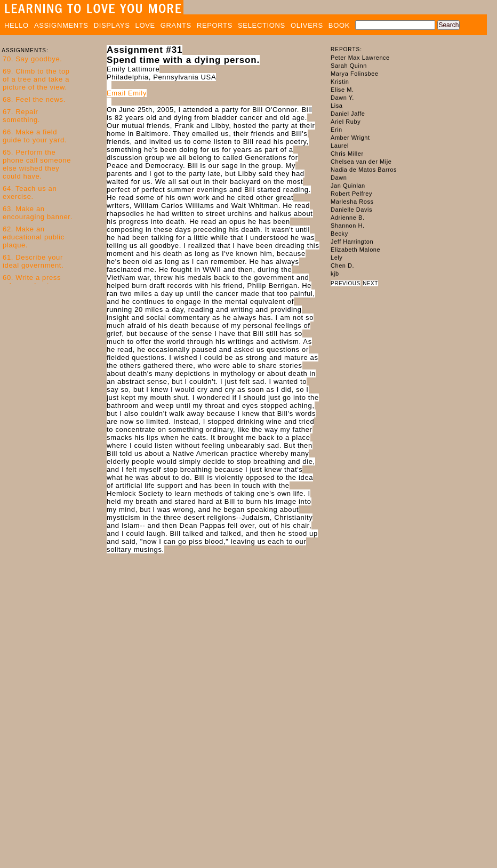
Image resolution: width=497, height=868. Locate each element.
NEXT (370, 283)
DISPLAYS (112, 25)
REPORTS (215, 25)
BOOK (339, 25)
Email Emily (127, 93)
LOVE (145, 25)
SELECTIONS (262, 25)
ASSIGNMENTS (61, 25)
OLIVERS (307, 25)
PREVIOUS (346, 283)
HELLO (17, 25)
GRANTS (176, 25)
